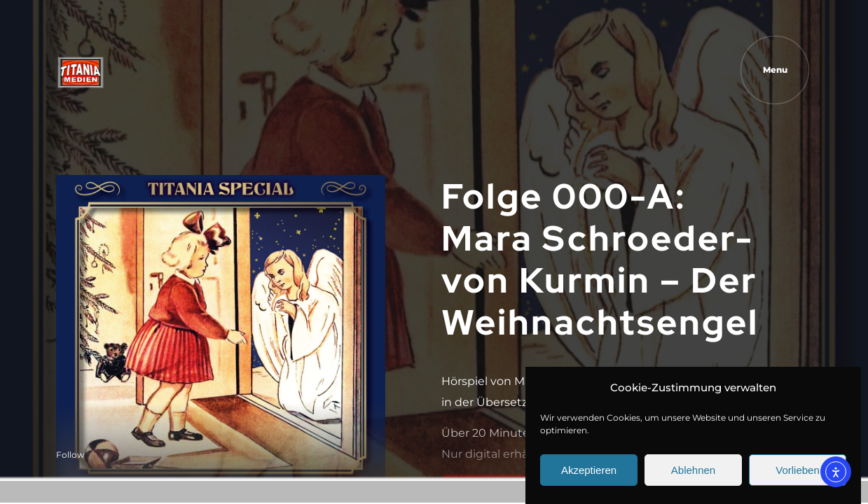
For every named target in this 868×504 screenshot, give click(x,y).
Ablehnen (693, 470)
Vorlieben (798, 470)
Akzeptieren (589, 470)
